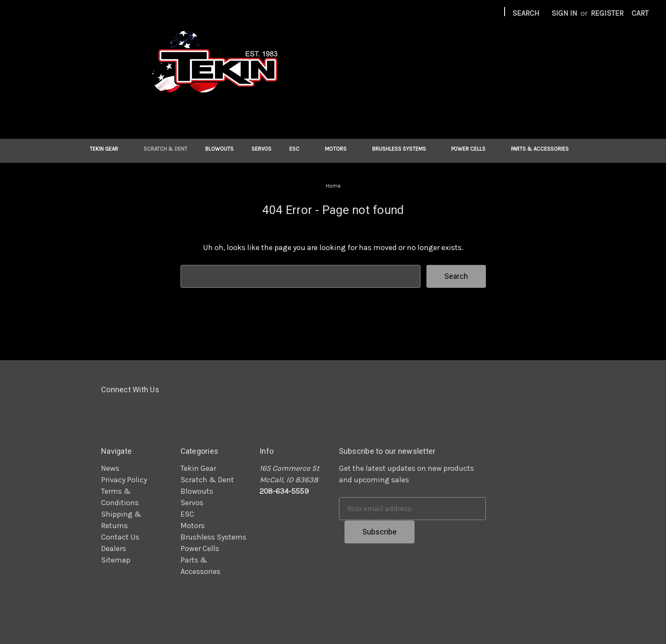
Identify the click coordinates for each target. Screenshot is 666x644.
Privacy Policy (124, 480)
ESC (298, 149)
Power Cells (472, 149)
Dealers (114, 548)
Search (526, 13)
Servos (261, 149)
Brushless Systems (403, 149)
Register (607, 13)
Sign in (564, 13)
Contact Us (120, 537)
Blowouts (219, 149)
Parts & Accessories (544, 149)
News (110, 468)
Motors (340, 149)
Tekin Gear (108, 149)
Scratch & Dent (165, 149)
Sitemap (116, 560)
